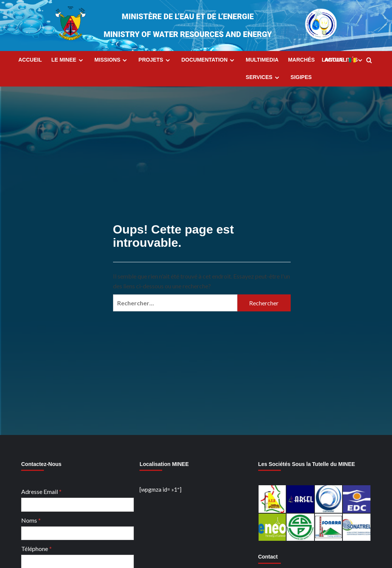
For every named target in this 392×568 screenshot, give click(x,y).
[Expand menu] (81, 60)
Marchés (301, 60)
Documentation (209, 60)
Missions (112, 60)
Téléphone (36, 549)
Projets (155, 60)
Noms (31, 520)
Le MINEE (68, 60)
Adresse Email (41, 491)
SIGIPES (301, 77)
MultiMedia (262, 60)
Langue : (343, 60)
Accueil (30, 60)
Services (263, 77)
